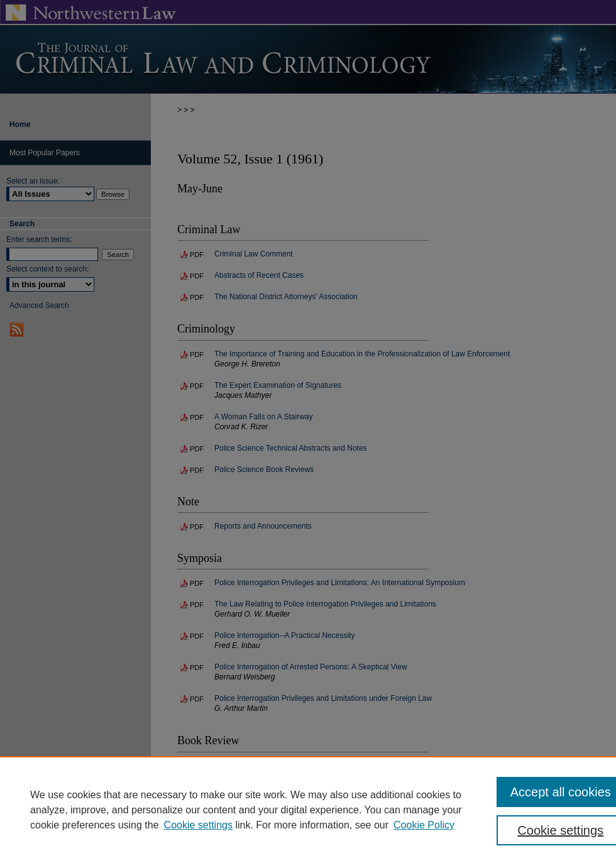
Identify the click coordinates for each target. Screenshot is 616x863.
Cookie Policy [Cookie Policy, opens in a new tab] (424, 825)
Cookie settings (198, 825)
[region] (308, 810)
